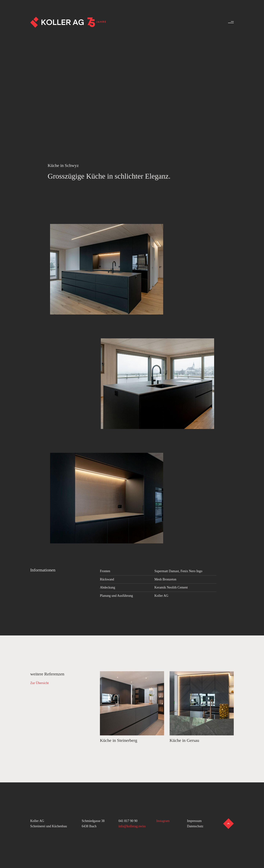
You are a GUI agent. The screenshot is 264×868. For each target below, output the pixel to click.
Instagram (163, 821)
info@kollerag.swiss (132, 826)
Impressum (194, 821)
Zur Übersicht (39, 683)
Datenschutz (195, 826)
